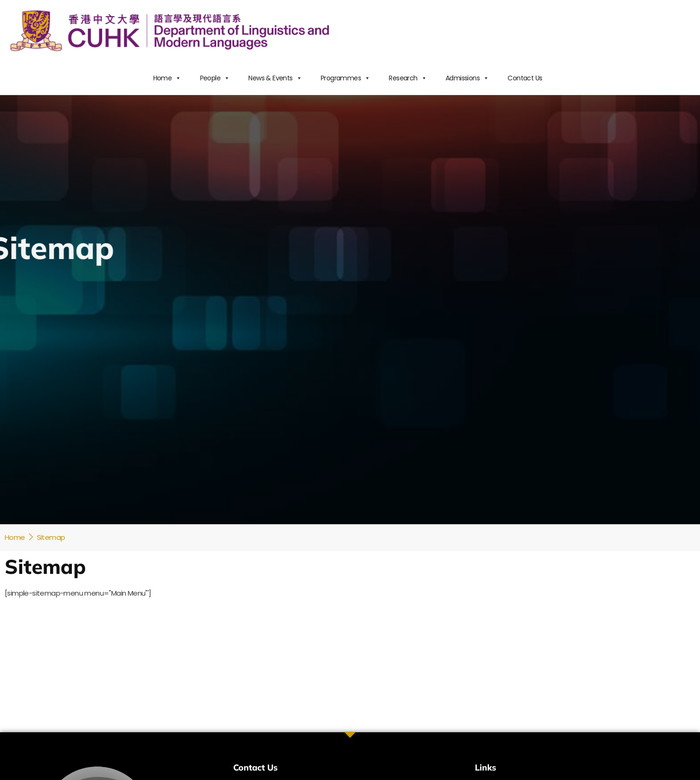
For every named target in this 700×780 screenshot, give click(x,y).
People (215, 78)
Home (167, 78)
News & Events (275, 78)
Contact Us (525, 78)
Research (408, 78)
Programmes (345, 78)
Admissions (467, 78)
